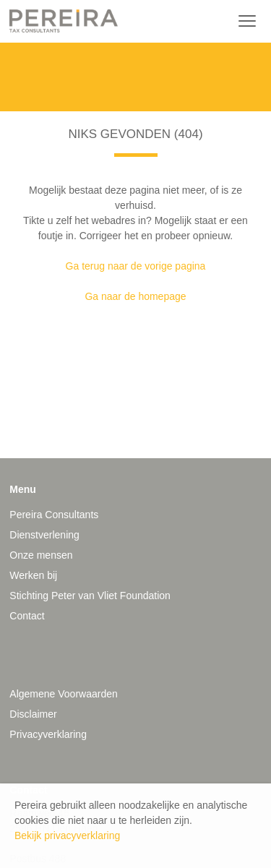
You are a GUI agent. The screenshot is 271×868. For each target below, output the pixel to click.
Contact (27, 616)
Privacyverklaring (48, 734)
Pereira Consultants (54, 515)
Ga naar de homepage (135, 296)
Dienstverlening (44, 535)
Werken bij (33, 575)
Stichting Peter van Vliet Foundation (90, 596)
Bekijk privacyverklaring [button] (67, 835)
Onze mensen (41, 555)
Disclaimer (33, 714)
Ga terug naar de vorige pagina (136, 266)
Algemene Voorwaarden (63, 694)
